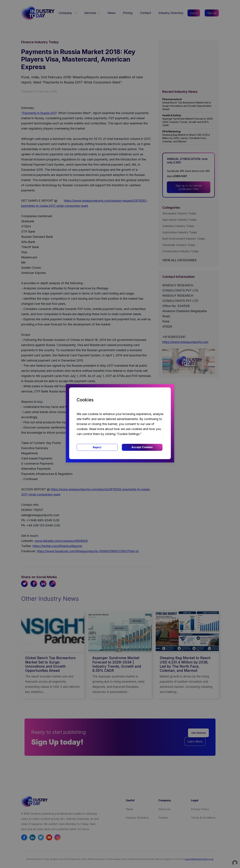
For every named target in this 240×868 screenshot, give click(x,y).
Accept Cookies (142, 447)
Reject (97, 447)
